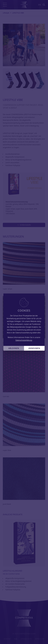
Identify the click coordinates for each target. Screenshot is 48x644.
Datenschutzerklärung (24, 340)
